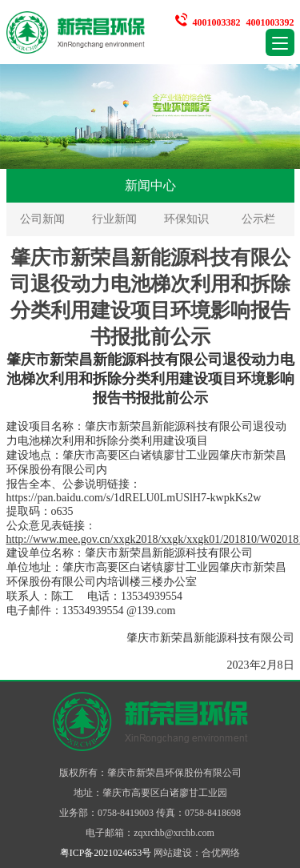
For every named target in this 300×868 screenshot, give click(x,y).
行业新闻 (114, 219)
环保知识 (186, 219)
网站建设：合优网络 (197, 853)
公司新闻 (42, 219)
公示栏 (258, 219)
